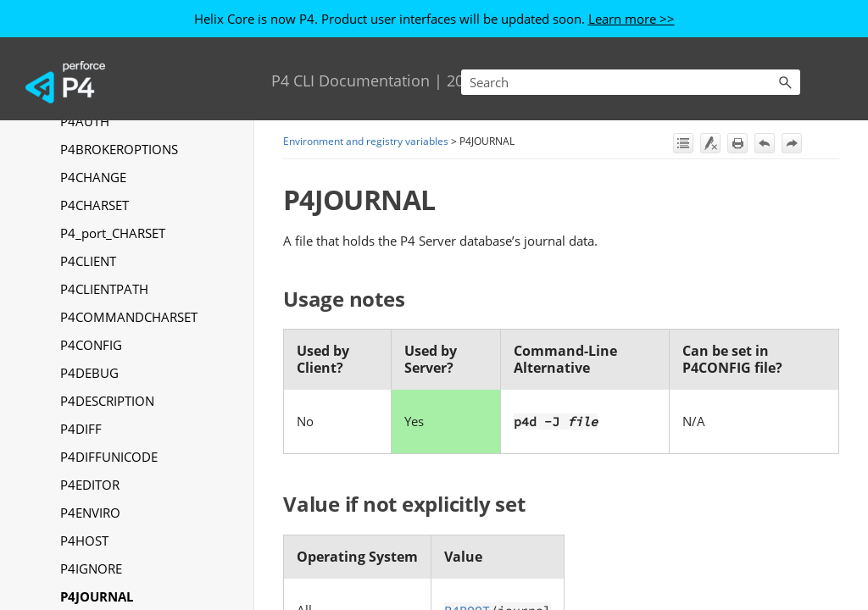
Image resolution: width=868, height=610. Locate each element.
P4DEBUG (89, 373)
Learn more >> (632, 19)
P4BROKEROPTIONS (119, 149)
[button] (785, 82)
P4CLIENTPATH (104, 289)
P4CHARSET (95, 205)
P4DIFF (81, 429)
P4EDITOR (90, 485)
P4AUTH (85, 121)
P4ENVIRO (90, 513)
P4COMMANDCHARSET (129, 317)
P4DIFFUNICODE (109, 457)
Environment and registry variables (366, 141)
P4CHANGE (93, 177)
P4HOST (84, 541)
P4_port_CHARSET (113, 233)
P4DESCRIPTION (107, 401)
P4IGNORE (91, 568)
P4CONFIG (91, 345)
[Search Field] (631, 82)
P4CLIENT (88, 261)
